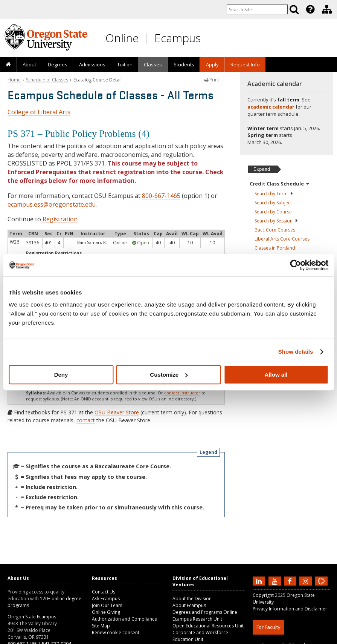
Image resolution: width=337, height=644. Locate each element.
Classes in (275, 248)
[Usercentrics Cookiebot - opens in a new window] (295, 265)
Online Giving (106, 612)
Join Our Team (107, 605)
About (29, 64)
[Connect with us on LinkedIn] (260, 581)
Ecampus (178, 38)
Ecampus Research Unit (197, 619)
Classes (153, 64)
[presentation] (310, 9)
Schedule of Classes (47, 80)
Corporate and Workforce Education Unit (200, 636)
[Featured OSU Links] (310, 9)
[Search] (294, 9)
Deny (61, 375)
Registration (60, 219)
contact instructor (182, 393)
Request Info (245, 64)
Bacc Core (275, 230)
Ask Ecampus (106, 599)
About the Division (192, 599)
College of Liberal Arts (39, 112)
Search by (274, 194)
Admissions (92, 64)
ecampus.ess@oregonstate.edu (52, 204)
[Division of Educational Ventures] (327, 9)
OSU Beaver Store (117, 412)
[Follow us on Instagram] (307, 581)
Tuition (125, 64)
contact (86, 420)
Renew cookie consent (116, 632)
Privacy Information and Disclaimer (290, 609)
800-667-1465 (161, 196)
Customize (169, 375)
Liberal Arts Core (282, 239)
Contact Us (104, 592)
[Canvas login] (321, 587)
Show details (296, 352)
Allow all (276, 375)
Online (122, 38)
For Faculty (268, 627)
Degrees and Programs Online (205, 612)
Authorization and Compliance (124, 619)
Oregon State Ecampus (32, 617)
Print (212, 80)
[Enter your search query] (257, 9)
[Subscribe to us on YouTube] (276, 581)
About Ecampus (189, 605)
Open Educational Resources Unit (208, 626)
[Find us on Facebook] (291, 581)
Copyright (263, 595)
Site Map (101, 626)
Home (14, 80)
